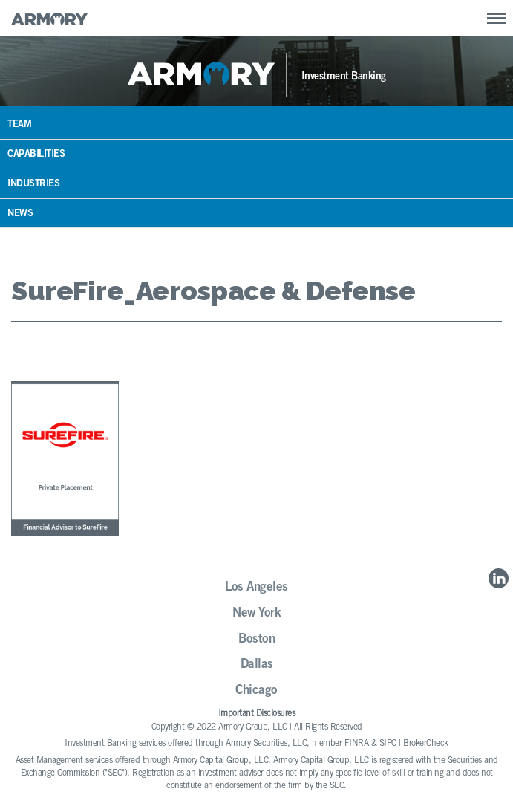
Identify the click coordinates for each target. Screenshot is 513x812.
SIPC (388, 744)
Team (19, 125)
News (20, 214)
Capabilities (36, 155)
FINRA (357, 744)
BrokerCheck (426, 744)
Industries (33, 185)
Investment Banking (344, 77)
